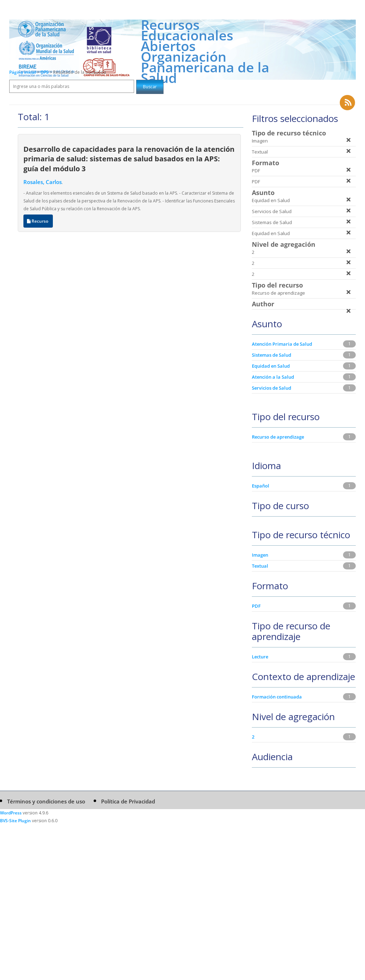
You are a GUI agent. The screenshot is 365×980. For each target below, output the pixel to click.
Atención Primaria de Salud (282, 344)
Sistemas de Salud (272, 355)
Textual (260, 566)
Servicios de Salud (272, 388)
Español (261, 486)
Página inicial (23, 72)
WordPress (11, 813)
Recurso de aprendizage (278, 437)
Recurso (38, 221)
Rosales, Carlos (43, 182)
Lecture (260, 657)
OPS (45, 72)
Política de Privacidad (128, 801)
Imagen (260, 555)
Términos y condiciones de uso (46, 801)
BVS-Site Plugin (15, 821)
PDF (256, 606)
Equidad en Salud (271, 366)
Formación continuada (277, 697)
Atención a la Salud (273, 377)
